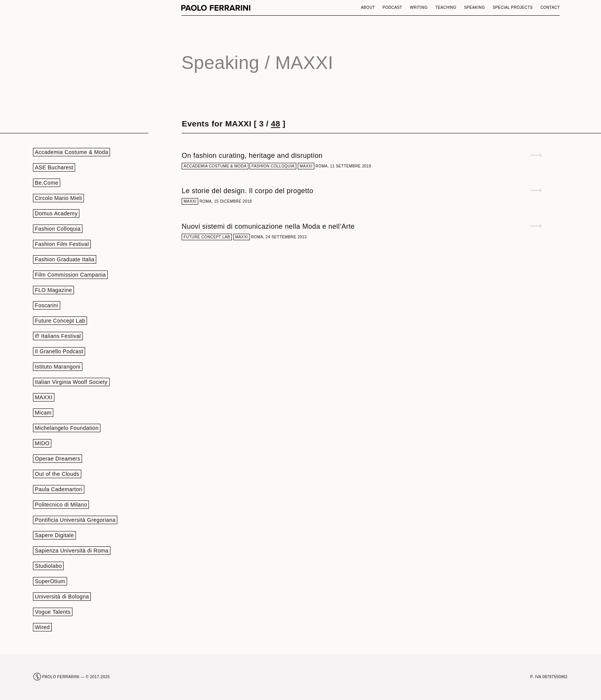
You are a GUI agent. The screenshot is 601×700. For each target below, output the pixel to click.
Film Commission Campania (70, 275)
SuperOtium (50, 581)
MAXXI (44, 397)
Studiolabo (48, 566)
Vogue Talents (53, 612)
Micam (43, 413)
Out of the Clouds (57, 474)
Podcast (392, 7)
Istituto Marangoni (58, 367)
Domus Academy (56, 213)
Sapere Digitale (54, 535)
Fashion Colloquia (58, 229)
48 (276, 124)
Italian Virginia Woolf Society (71, 382)
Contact (550, 7)
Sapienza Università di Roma (72, 551)
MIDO (42, 443)
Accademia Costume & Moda (71, 152)
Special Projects (513, 7)
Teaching (446, 7)
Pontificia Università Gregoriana (75, 520)
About (368, 7)
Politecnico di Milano (61, 505)
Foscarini (47, 305)
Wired (42, 627)
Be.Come (47, 183)
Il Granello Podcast (59, 351)
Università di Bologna (62, 597)
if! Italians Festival (58, 336)
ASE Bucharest (54, 167)
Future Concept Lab (60, 321)
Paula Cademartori (59, 489)
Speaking (475, 7)
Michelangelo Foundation (67, 428)
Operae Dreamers (57, 459)
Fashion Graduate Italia (65, 259)
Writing (419, 7)
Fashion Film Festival (62, 244)
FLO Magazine (53, 290)
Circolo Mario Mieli (58, 198)
